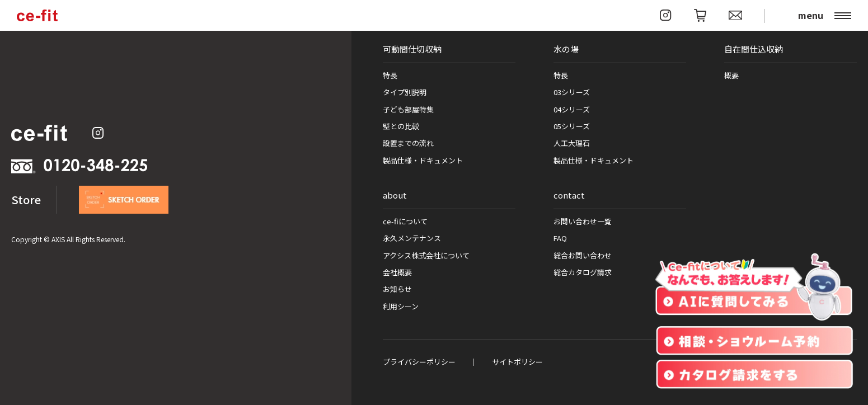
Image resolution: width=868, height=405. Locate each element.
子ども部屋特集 (408, 109)
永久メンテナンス (412, 238)
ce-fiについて (405, 221)
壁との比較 (401, 126)
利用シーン (401, 306)
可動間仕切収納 (412, 49)
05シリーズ (572, 126)
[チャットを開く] (754, 288)
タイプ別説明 (405, 92)
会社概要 (397, 272)
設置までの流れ (408, 143)
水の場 (566, 49)
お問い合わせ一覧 (583, 221)
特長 (390, 75)
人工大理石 (572, 143)
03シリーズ (572, 92)
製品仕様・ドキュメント (423, 160)
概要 (731, 75)
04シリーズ (572, 109)
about (395, 195)
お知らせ (397, 289)
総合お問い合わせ (583, 255)
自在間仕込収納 (754, 49)
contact (569, 195)
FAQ (560, 238)
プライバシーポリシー (419, 362)
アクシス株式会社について (426, 255)
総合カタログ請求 (583, 272)
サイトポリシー (517, 362)
